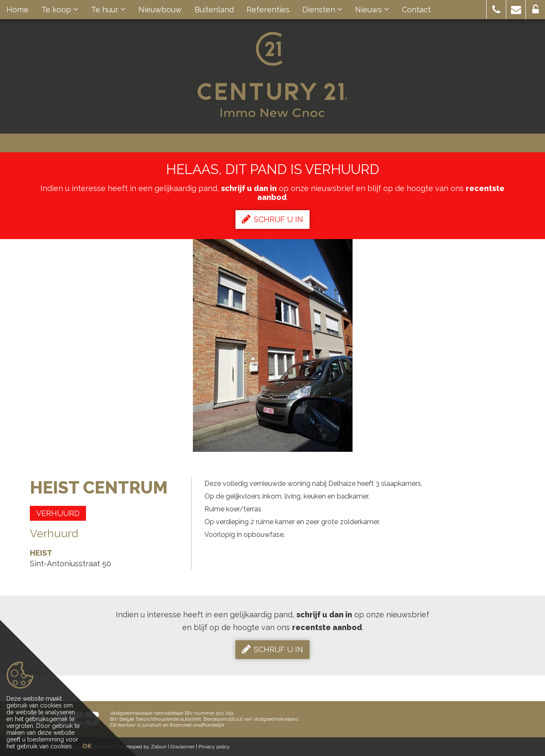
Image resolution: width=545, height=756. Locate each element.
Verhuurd (58, 513)
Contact (416, 10)
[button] (496, 10)
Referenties (268, 10)
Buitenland (214, 10)
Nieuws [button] (372, 10)
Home (17, 10)
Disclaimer (182, 747)
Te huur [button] (108, 10)
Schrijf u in (272, 219)
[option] (273, 345)
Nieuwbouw (160, 10)
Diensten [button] (322, 10)
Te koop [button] (60, 10)
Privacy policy (214, 747)
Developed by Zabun (142, 747)
